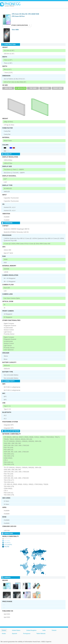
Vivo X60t (15, 30)
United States (16, 630)
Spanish (15, 633)
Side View (8, 88)
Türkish (54, 630)
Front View (58, 88)
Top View (33, 88)
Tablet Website (41, 633)
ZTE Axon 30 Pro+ (18, 16)
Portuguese (27, 633)
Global (4, 630)
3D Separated (21, 88)
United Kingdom (31, 630)
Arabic (4, 633)
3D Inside (45, 88)
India (44, 630)
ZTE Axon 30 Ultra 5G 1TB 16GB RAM (25, 14)
